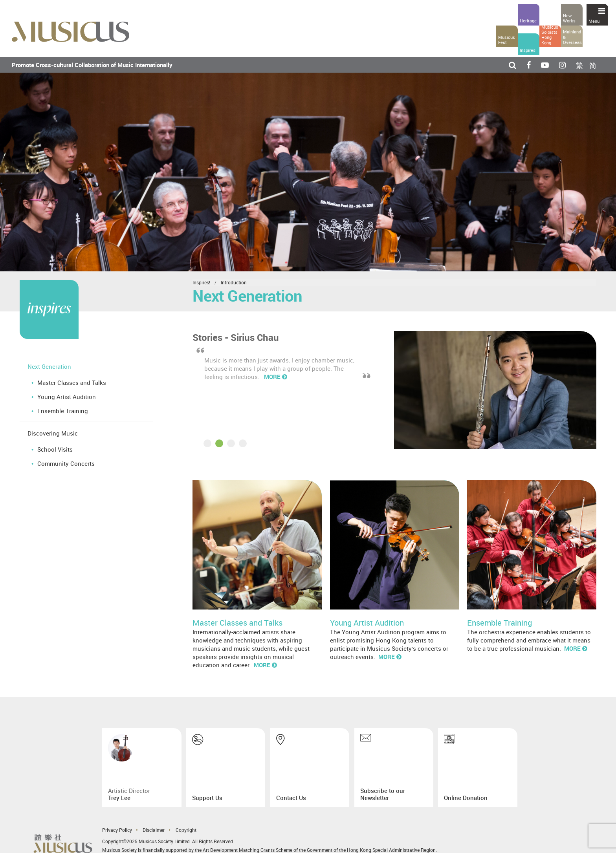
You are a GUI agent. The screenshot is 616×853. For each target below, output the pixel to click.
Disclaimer (154, 830)
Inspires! (201, 282)
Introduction (234, 282)
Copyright (186, 830)
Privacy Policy (117, 830)
